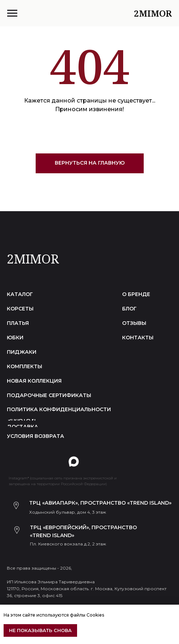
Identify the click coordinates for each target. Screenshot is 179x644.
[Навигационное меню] (12, 13)
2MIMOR (33, 259)
